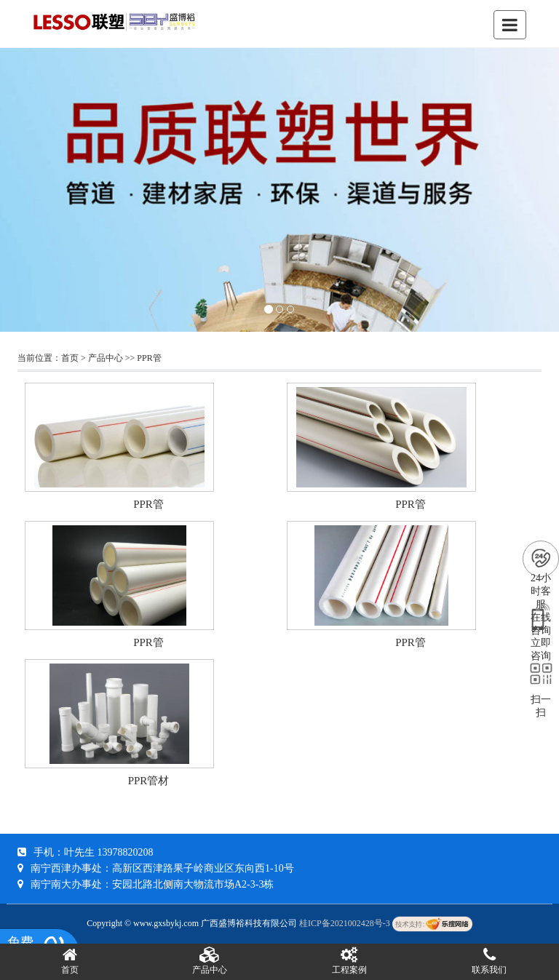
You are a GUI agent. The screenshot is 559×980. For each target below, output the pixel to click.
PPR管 (149, 358)
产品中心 (106, 358)
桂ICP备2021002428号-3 (345, 923)
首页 (70, 358)
